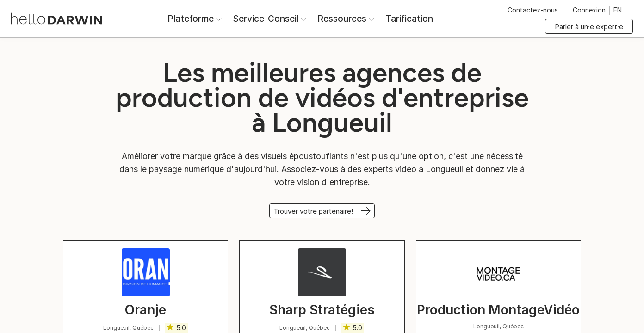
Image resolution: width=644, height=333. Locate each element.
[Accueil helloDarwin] (56, 18)
